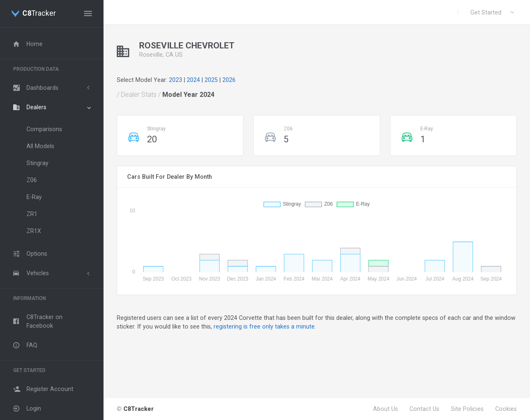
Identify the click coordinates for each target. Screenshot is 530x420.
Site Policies (467, 409)
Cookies (506, 409)
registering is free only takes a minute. (265, 326)
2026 (229, 80)
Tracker (39, 14)
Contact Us (424, 409)
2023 (176, 80)
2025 (211, 80)
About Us (385, 409)
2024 (193, 80)
